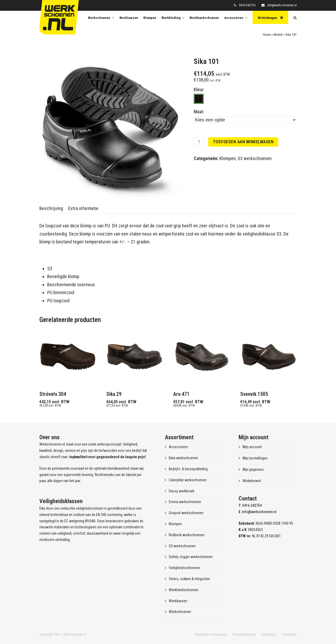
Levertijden (289, 634)
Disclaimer (269, 634)
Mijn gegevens (253, 469)
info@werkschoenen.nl (282, 5)
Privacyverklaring (244, 634)
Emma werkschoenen (185, 502)
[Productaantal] (199, 142)
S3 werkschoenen (255, 158)
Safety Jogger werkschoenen (191, 557)
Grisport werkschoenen (186, 513)
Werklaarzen (178, 601)
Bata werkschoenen (183, 458)
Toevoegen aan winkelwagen (243, 142)
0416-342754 (247, 5)
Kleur (199, 90)
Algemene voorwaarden (211, 634)
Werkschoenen (180, 612)
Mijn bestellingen (255, 458)
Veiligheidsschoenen (184, 568)
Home (267, 35)
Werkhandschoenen (184, 590)
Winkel (278, 35)
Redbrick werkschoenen (187, 535)
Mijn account (252, 447)
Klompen (228, 158)
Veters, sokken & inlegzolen (189, 579)
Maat (199, 112)
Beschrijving (51, 208)
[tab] (51, 208)
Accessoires (178, 447)
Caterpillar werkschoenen (188, 480)
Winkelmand (252, 481)
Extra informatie (83, 208)
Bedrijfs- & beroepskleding (188, 469)
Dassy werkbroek (182, 491)
